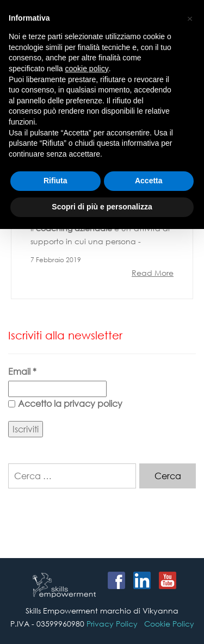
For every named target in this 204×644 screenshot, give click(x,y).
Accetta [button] (149, 181)
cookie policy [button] (87, 69)
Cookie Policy (169, 624)
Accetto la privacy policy (65, 403)
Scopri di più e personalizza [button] (102, 207)
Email (22, 371)
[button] (190, 17)
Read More (153, 273)
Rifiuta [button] (55, 181)
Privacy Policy (112, 624)
